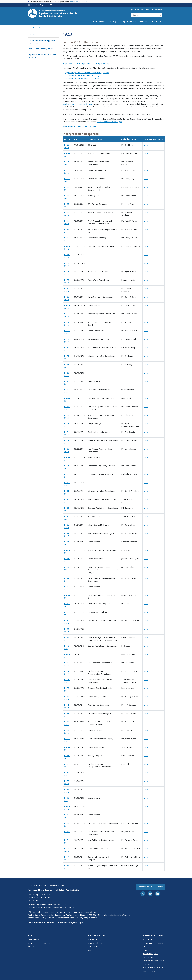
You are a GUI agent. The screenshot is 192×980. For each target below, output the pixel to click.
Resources (157, 21)
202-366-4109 (63, 905)
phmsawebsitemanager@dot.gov (69, 922)
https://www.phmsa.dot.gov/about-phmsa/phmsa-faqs (86, 63)
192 (39, 27)
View (146, 145)
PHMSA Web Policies (97, 943)
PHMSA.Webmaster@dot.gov (109, 122)
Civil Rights (147, 947)
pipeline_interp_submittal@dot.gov (77, 104)
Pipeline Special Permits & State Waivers (42, 56)
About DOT (147, 940)
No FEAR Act (148, 957)
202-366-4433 (34, 900)
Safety (113, 21)
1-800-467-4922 (70, 908)
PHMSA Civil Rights (96, 940)
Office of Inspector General (154, 961)
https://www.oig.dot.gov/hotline (83, 918)
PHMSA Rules (35, 35)
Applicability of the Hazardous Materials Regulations (87, 73)
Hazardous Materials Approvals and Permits (42, 42)
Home (32, 27)
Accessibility (93, 947)
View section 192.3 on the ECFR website (80, 126)
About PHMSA (99, 21)
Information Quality (151, 954)
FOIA (145, 950)
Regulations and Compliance (134, 21)
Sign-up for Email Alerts (140, 10)
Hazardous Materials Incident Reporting (82, 75)
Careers (91, 950)
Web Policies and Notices (153, 968)
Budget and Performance (153, 943)
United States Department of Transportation (46, 5)
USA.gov (146, 964)
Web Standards (149, 971)
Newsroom (157, 10)
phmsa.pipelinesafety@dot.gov (84, 912)
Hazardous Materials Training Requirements (84, 78)
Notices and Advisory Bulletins (42, 49)
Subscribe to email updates (150, 887)
